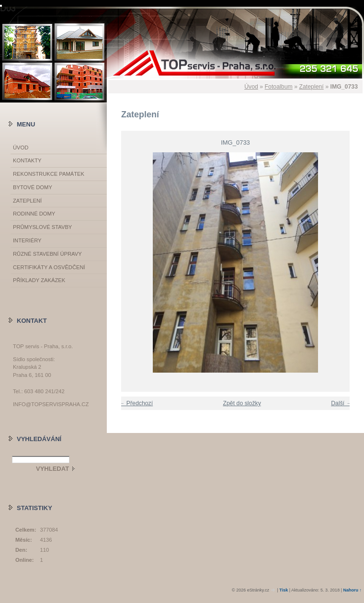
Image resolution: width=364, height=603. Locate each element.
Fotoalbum (279, 87)
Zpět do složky (242, 403)
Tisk (284, 590)
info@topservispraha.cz (51, 404)
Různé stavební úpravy (47, 254)
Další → (341, 403)
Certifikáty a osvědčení (49, 267)
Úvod (251, 87)
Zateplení (311, 87)
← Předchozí (136, 403)
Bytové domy (33, 187)
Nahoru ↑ (352, 590)
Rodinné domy (34, 214)
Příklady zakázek (39, 280)
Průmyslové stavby (42, 227)
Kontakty (27, 160)
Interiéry (27, 240)
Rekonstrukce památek (49, 174)
